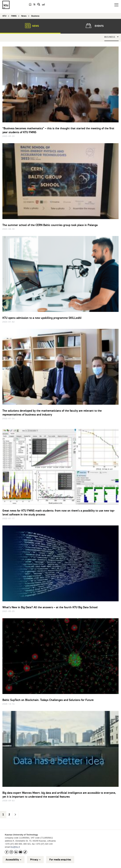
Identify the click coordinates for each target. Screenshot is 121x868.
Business (110, 37)
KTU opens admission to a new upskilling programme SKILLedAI (42, 318)
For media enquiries (60, 860)
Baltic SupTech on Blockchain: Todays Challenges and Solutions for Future (48, 700)
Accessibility (13, 860)
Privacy (35, 860)
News (30, 26)
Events (94, 26)
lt (34, 4)
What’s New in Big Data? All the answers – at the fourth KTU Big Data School (50, 607)
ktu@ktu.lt (15, 847)
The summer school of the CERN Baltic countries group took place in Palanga (50, 225)
